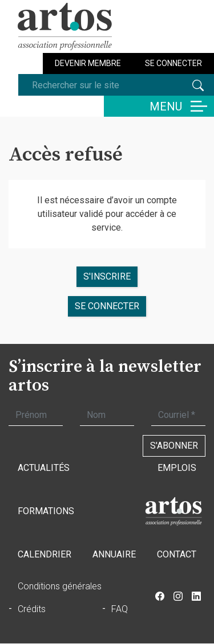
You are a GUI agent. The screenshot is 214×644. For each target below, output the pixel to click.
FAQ (120, 609)
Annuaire (114, 554)
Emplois (177, 468)
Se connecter (173, 63)
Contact (177, 554)
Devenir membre (88, 63)
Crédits (32, 609)
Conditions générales (60, 586)
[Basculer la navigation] (159, 106)
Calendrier (45, 554)
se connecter (107, 306)
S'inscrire (107, 276)
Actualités (44, 468)
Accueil (173, 511)
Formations (46, 511)
